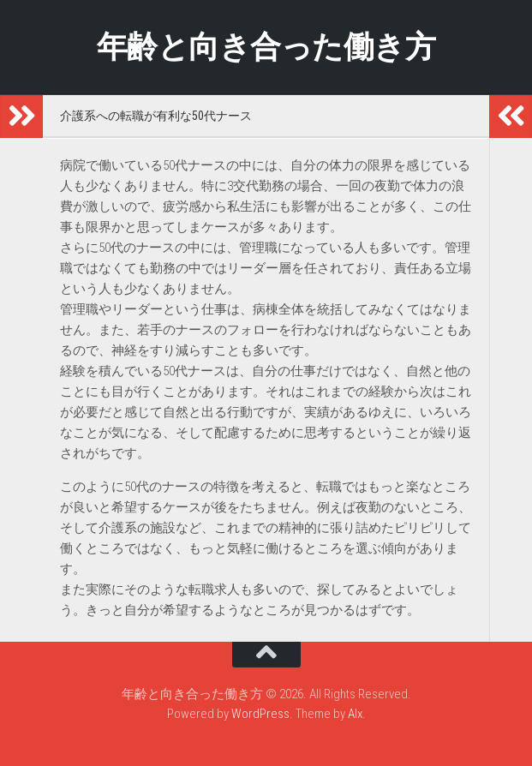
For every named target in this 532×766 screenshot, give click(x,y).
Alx (355, 714)
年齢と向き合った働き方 (266, 47)
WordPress (260, 714)
